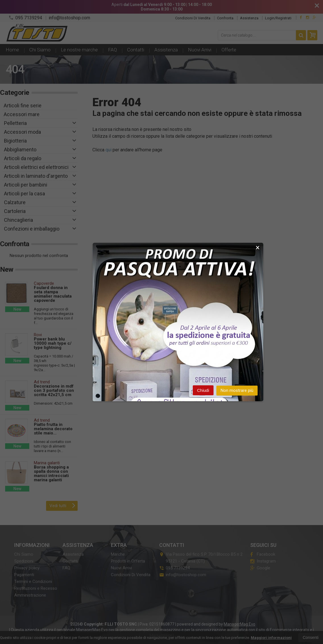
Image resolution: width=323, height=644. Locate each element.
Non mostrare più (237, 391)
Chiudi (203, 391)
